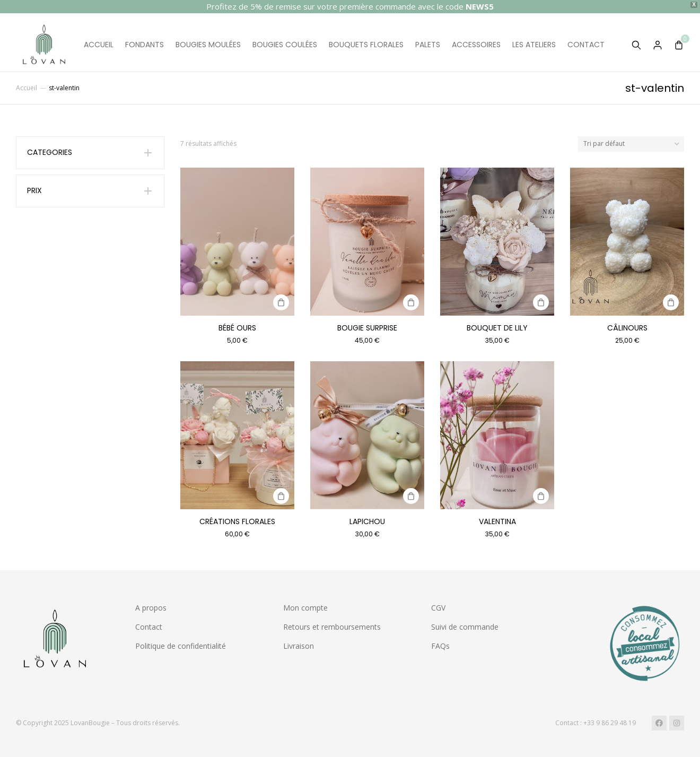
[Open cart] (679, 45)
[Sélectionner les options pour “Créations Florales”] (281, 496)
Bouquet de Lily (497, 328)
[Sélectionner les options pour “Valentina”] (541, 496)
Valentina (497, 521)
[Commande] (631, 144)
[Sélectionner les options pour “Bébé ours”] (281, 302)
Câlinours (627, 328)
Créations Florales (237, 521)
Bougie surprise (367, 328)
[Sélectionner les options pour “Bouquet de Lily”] (541, 302)
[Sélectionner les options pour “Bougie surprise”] (411, 302)
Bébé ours (237, 328)
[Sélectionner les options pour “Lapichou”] (411, 496)
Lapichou (367, 521)
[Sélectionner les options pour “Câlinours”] (671, 302)
